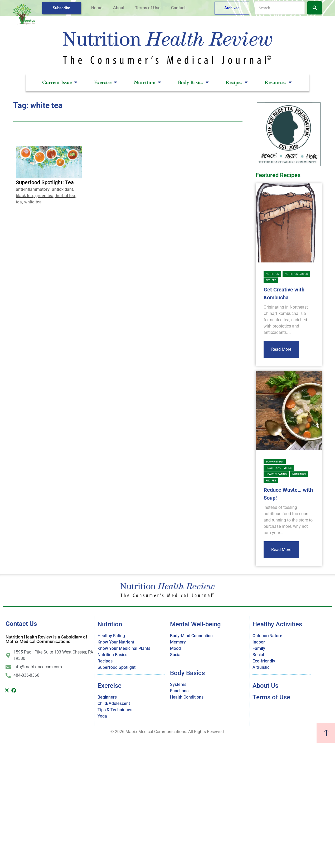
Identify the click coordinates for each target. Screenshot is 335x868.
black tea (24, 196)
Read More (281, 349)
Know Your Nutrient (116, 642)
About (119, 8)
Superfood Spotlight (116, 667)
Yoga (102, 716)
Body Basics (187, 673)
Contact (178, 8)
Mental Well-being (195, 624)
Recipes (271, 280)
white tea (33, 202)
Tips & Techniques (115, 710)
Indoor (259, 642)
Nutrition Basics (296, 274)
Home (97, 8)
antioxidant (62, 189)
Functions (179, 691)
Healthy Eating (276, 474)
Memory (178, 642)
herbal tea (65, 196)
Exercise (110, 686)
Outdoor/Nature (267, 636)
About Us (265, 686)
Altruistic (261, 667)
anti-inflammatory (33, 189)
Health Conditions (187, 697)
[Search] (280, 8)
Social (176, 655)
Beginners (107, 697)
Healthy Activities (279, 468)
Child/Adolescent (114, 703)
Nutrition (272, 274)
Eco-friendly (275, 462)
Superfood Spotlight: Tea (45, 182)
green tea (44, 196)
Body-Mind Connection (191, 636)
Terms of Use (148, 8)
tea (19, 202)
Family (259, 648)
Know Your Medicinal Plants (124, 648)
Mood (175, 648)
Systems (178, 684)
